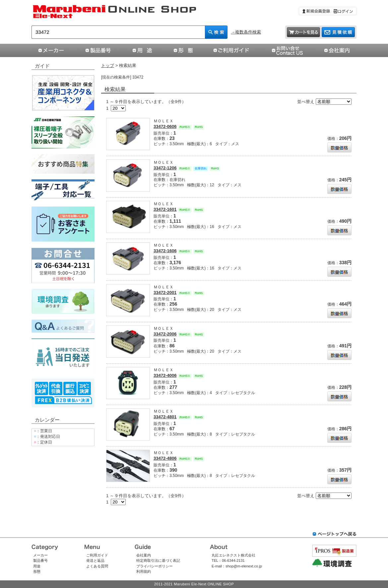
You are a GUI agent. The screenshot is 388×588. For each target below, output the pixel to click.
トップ (108, 65)
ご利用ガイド (97, 555)
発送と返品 (95, 560)
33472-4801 (165, 417)
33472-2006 (165, 334)
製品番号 (40, 560)
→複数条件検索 (246, 32)
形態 (37, 571)
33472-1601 (165, 209)
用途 (37, 566)
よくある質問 (97, 566)
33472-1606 (165, 251)
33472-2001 (165, 293)
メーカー (40, 555)
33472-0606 (165, 126)
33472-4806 (165, 458)
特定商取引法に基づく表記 (158, 560)
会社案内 (144, 555)
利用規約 (144, 571)
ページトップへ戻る (335, 534)
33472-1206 (165, 168)
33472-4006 (165, 375)
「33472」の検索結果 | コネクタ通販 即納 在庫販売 (115, 12)
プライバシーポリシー (155, 566)
